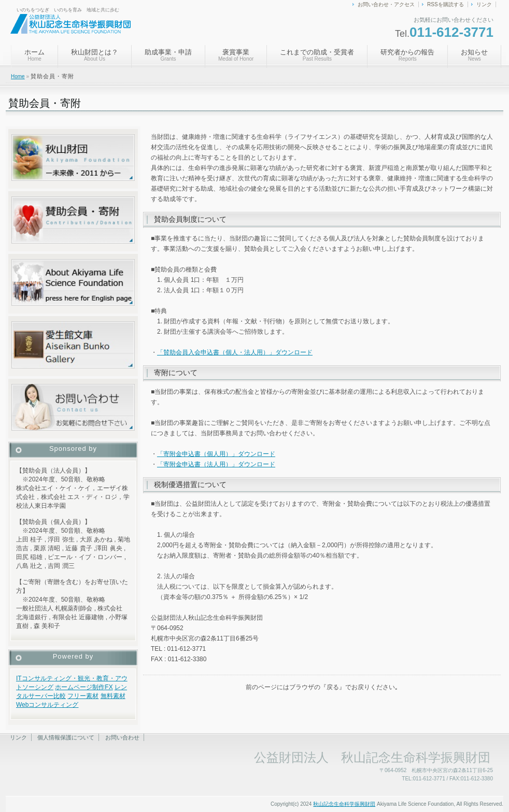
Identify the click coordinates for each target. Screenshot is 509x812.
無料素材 (113, 696)
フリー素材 (83, 696)
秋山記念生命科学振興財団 (344, 804)
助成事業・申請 (168, 55)
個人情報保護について (66, 737)
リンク (484, 4)
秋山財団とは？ (95, 55)
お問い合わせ (122, 737)
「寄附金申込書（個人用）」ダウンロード (216, 454)
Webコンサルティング (47, 705)
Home (18, 76)
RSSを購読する (446, 4)
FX (109, 687)
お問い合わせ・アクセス (386, 4)
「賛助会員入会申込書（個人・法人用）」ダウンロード (235, 352)
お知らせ (474, 55)
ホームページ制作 (80, 687)
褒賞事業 (236, 55)
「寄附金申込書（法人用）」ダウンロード (216, 464)
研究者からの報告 (407, 55)
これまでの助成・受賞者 (317, 55)
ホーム (34, 55)
